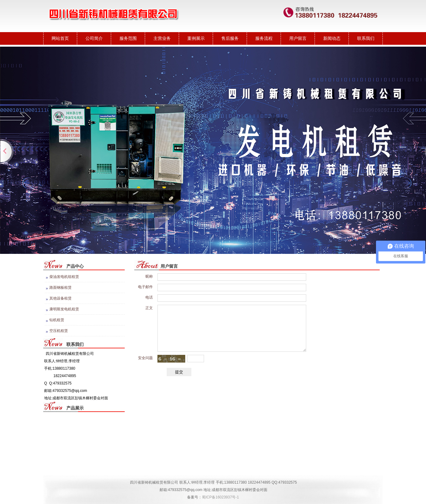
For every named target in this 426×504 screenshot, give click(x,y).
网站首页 (60, 38)
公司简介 (94, 38)
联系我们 (366, 38)
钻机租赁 (57, 320)
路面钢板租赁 (61, 288)
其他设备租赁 (61, 298)
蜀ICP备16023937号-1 (220, 497)
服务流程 (264, 38)
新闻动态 (332, 38)
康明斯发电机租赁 (64, 309)
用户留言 (298, 38)
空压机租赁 (59, 331)
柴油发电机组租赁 (64, 277)
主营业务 (162, 38)
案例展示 (196, 38)
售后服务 (230, 38)
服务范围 (128, 38)
